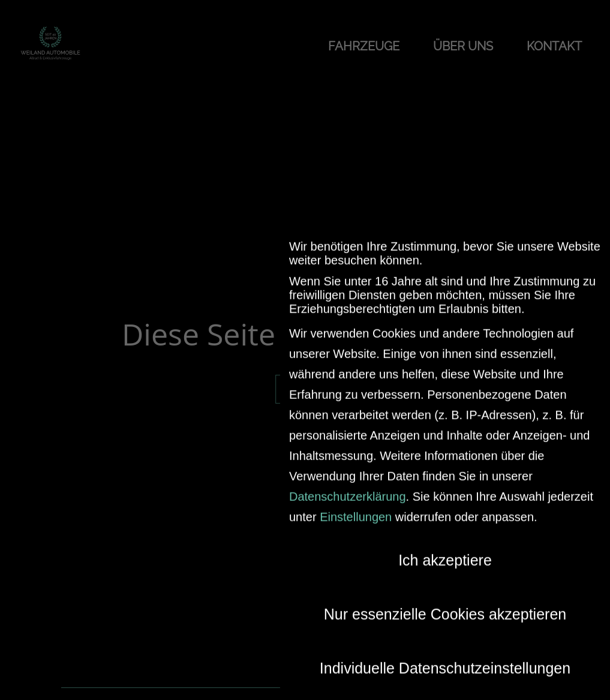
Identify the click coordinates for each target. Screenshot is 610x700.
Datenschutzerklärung (348, 489)
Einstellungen (356, 509)
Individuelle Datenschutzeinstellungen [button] (445, 660)
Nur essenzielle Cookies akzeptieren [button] (445, 606)
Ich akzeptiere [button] (445, 552)
